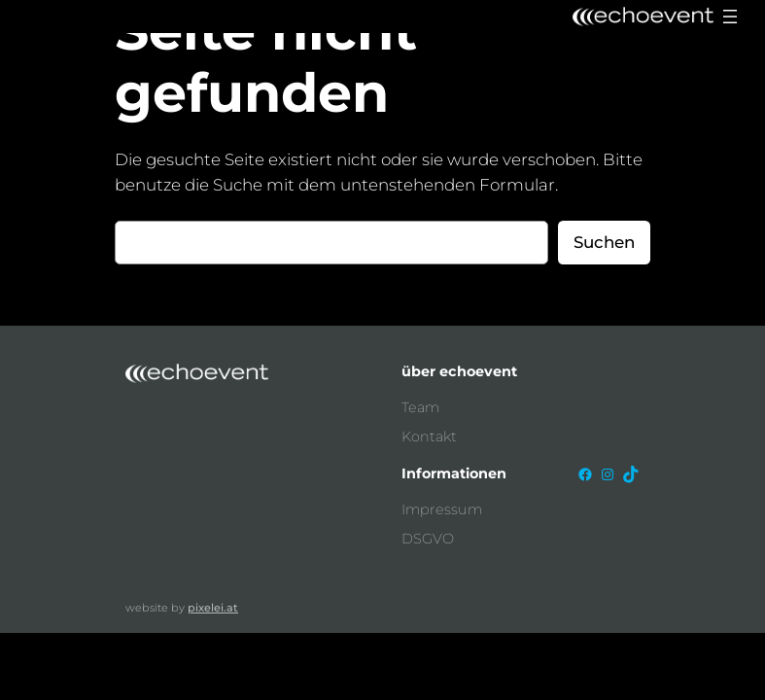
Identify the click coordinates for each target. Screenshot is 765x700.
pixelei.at (213, 608)
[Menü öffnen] (730, 17)
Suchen (604, 242)
